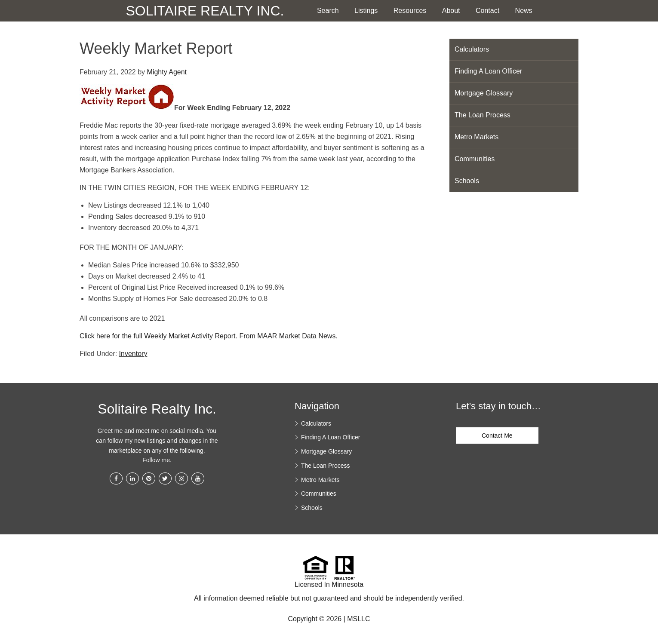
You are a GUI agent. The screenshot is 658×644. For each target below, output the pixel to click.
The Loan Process (483, 115)
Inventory (133, 354)
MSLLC (358, 619)
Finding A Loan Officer (488, 71)
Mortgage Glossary (484, 93)
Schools (467, 181)
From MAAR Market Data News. (287, 336)
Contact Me (497, 435)
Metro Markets (477, 137)
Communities (475, 159)
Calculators (472, 49)
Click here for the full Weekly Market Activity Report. (158, 336)
